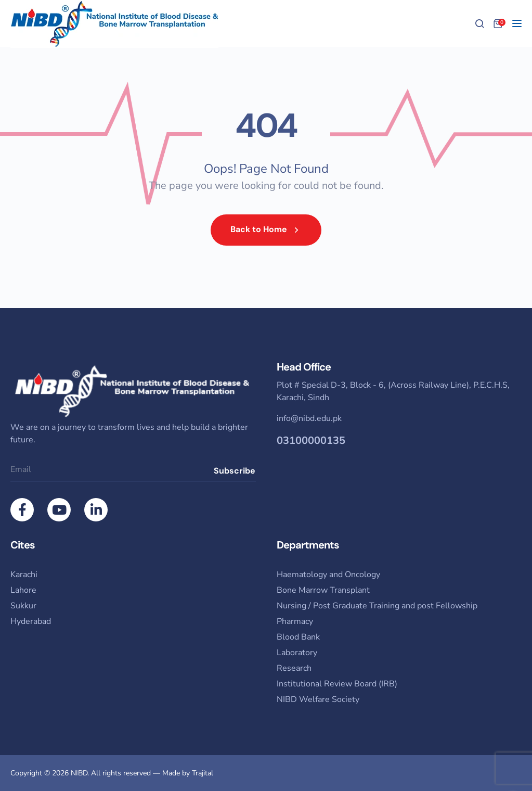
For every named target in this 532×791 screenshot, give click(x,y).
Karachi (24, 575)
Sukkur (23, 606)
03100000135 (311, 441)
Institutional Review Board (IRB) (337, 684)
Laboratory (297, 653)
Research (294, 668)
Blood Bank (298, 637)
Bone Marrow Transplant (323, 590)
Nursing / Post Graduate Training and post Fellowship (377, 606)
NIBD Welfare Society (318, 699)
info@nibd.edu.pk (309, 418)
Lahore (23, 590)
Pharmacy (295, 621)
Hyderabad (31, 621)
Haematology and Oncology (328, 575)
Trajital (203, 773)
